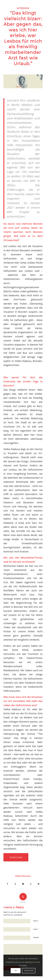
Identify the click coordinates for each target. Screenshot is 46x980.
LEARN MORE (29, 971)
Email (36, 929)
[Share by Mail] (39, 884)
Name (36, 921)
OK (16, 971)
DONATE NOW (16, 857)
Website (36, 937)
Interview (23, 8)
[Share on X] (15, 884)
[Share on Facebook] (7, 884)
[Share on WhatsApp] (31, 884)
